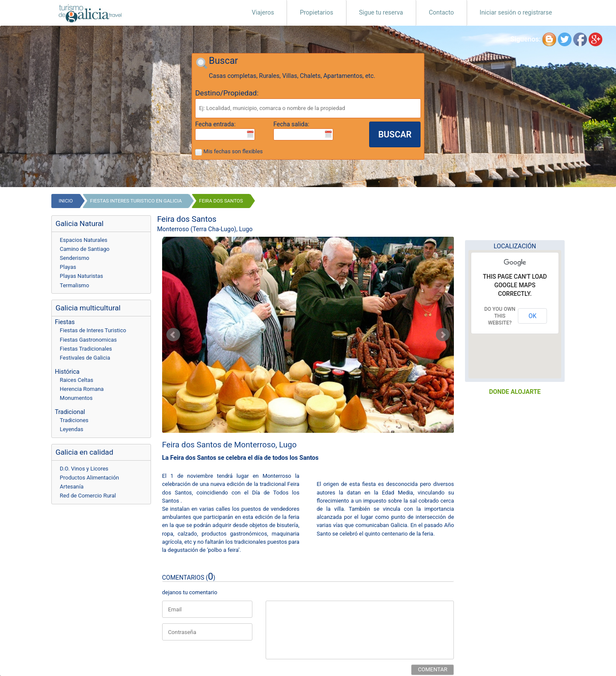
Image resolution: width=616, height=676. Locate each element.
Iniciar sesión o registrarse (516, 13)
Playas (68, 267)
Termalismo (75, 285)
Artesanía (72, 487)
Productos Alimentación (89, 478)
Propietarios (317, 13)
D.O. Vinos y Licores (84, 469)
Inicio (66, 201)
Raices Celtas (77, 380)
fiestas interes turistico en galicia (136, 201)
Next (443, 335)
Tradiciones (74, 420)
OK (533, 316)
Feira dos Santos (221, 201)
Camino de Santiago (85, 249)
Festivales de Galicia (85, 358)
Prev (173, 335)
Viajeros (263, 13)
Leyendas (72, 429)
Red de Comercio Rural (88, 496)
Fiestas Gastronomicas (88, 340)
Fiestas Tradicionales (86, 349)
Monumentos (76, 398)
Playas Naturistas (81, 276)
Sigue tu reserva (381, 13)
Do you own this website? (500, 316)
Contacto (441, 13)
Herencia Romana (82, 389)
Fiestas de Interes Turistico (93, 330)
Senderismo (75, 258)
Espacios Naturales (84, 240)
